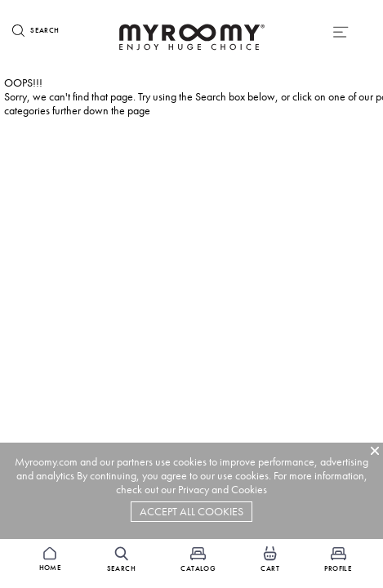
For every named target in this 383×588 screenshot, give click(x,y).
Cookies (249, 490)
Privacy (194, 490)
